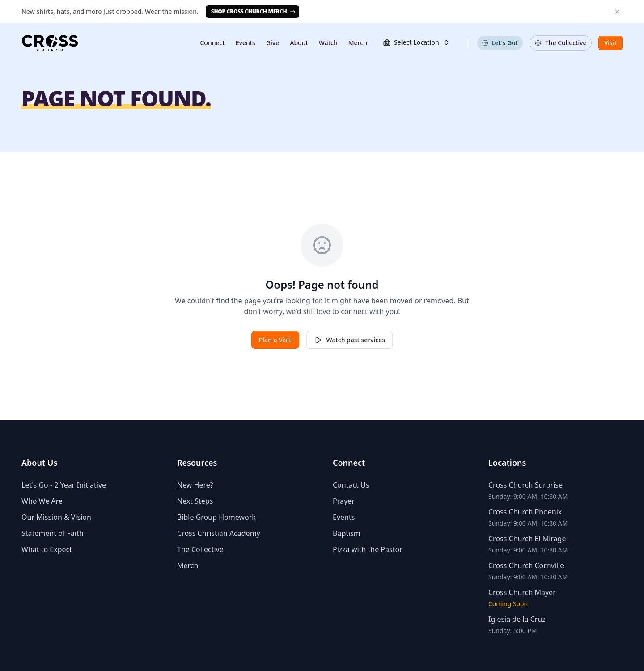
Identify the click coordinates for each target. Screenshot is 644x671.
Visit (610, 43)
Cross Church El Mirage (527, 539)
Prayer (344, 501)
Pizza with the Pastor (368, 549)
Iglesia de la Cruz (517, 619)
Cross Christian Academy (219, 533)
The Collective (200, 549)
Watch (328, 43)
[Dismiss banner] (617, 12)
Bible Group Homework (216, 517)
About (299, 43)
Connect (212, 43)
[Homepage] (50, 43)
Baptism (347, 533)
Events (246, 43)
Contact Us (351, 485)
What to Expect (47, 549)
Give (273, 43)
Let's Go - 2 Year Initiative (64, 485)
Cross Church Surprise (525, 485)
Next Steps (195, 501)
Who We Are (42, 501)
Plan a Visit (275, 340)
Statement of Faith (53, 533)
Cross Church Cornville (526, 565)
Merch (358, 43)
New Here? (195, 485)
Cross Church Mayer (522, 592)
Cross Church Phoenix (525, 512)
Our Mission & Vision (56, 517)
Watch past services (350, 340)
